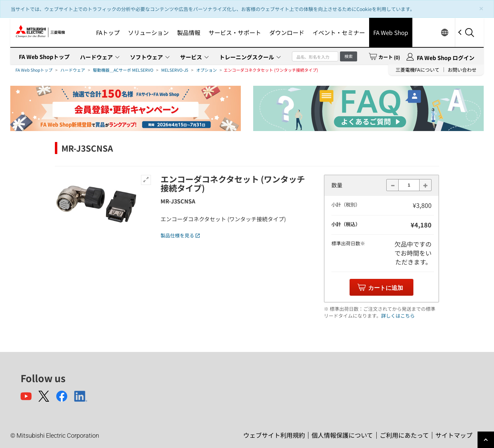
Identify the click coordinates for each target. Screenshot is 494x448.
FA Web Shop (391, 32)
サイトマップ (454, 435)
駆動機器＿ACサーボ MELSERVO (123, 70)
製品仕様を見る (180, 235)
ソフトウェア (146, 57)
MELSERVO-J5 (175, 70)
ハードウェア (96, 57)
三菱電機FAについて (417, 70)
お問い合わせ (462, 70)
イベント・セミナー (339, 32)
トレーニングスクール (247, 57)
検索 (349, 56)
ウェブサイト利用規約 (274, 435)
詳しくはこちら (398, 316)
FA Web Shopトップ (44, 57)
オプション (207, 70)
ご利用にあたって (404, 435)
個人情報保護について (342, 435)
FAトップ (108, 32)
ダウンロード (287, 32)
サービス (191, 57)
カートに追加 (386, 288)
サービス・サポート (235, 32)
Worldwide (444, 32)
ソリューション (148, 32)
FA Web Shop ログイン (446, 58)
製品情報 (189, 32)
